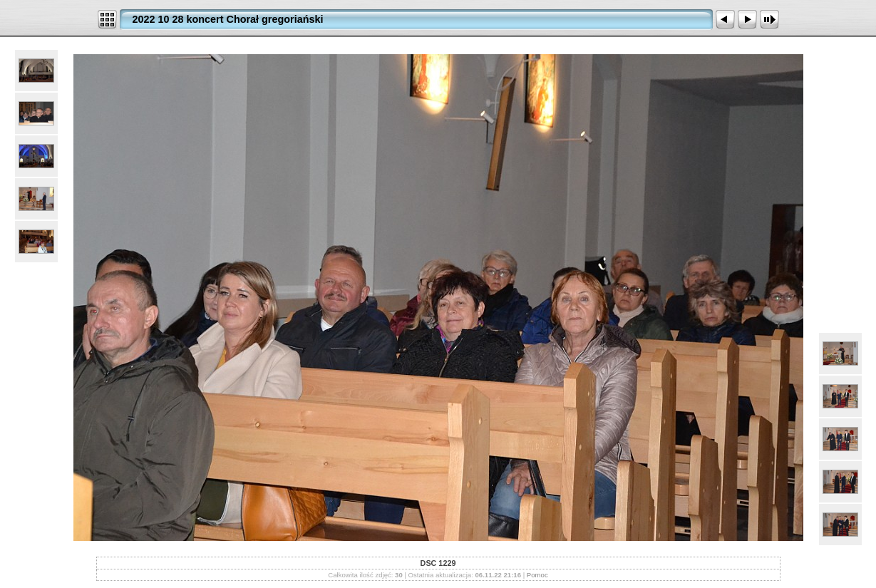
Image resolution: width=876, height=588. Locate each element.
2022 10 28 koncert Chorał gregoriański (228, 19)
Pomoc (537, 575)
